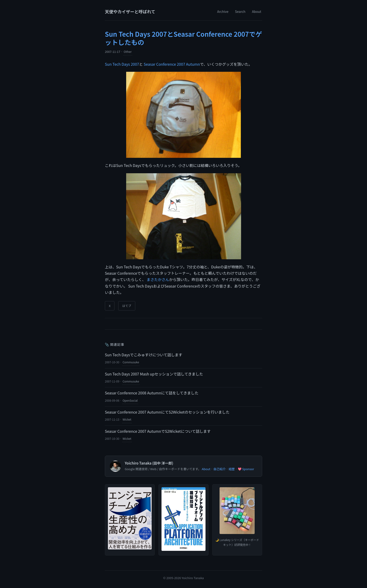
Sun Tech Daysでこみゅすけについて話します (144, 355)
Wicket (127, 419)
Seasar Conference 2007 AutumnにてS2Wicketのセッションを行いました (167, 412)
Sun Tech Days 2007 (122, 64)
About (257, 11)
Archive (223, 11)
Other (128, 52)
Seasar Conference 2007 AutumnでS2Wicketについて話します (158, 431)
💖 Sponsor (246, 469)
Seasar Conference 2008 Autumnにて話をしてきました (152, 393)
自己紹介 (220, 469)
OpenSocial (130, 400)
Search (240, 11)
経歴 (232, 469)
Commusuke (131, 362)
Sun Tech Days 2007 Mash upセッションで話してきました (154, 374)
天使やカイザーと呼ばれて (130, 11)
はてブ (127, 306)
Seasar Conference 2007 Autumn (172, 64)
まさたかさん (158, 279)
